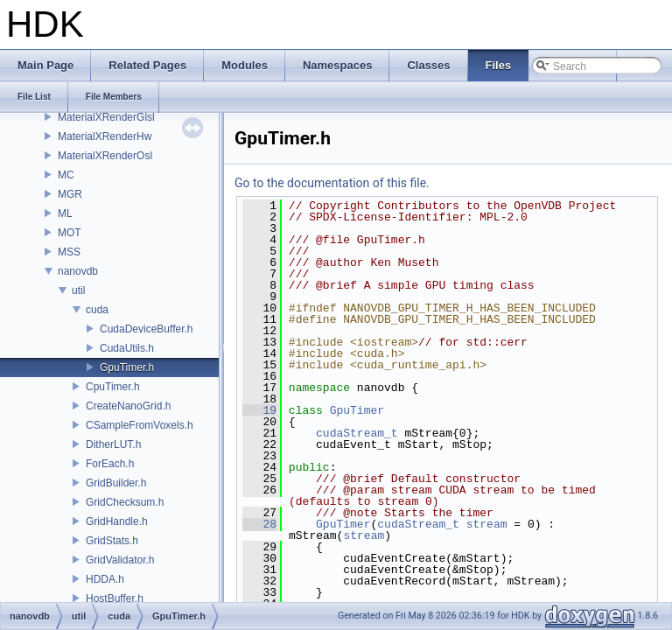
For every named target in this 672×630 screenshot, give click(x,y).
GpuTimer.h (127, 367)
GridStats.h (112, 541)
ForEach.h (110, 464)
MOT (70, 233)
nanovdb (78, 271)
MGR (70, 194)
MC (66, 175)
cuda (97, 310)
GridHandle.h (117, 521)
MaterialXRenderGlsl (106, 117)
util (78, 290)
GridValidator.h (120, 560)
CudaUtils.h (127, 348)
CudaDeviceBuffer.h (147, 329)
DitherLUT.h (113, 444)
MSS (69, 252)
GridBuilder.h (116, 483)
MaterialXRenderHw (105, 136)
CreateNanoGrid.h (128, 406)
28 (259, 524)
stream (487, 524)
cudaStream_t (357, 433)
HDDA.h (105, 579)
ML (65, 213)
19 (259, 410)
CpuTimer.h (113, 387)
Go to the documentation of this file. (332, 183)
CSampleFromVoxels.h (140, 425)
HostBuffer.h (115, 598)
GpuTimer (357, 410)
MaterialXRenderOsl (105, 156)
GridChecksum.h (125, 502)
